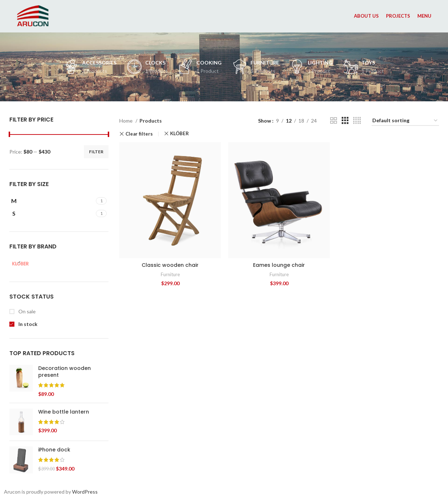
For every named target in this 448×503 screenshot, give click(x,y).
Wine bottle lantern (64, 412)
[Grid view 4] (357, 121)
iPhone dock (54, 450)
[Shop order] (405, 121)
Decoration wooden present (65, 372)
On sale (26, 311)
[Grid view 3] (345, 121)
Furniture (170, 274)
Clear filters (139, 134)
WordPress (85, 492)
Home (127, 121)
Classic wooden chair (170, 265)
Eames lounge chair (279, 265)
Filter (96, 152)
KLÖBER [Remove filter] (179, 134)
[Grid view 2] (334, 121)
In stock (27, 324)
